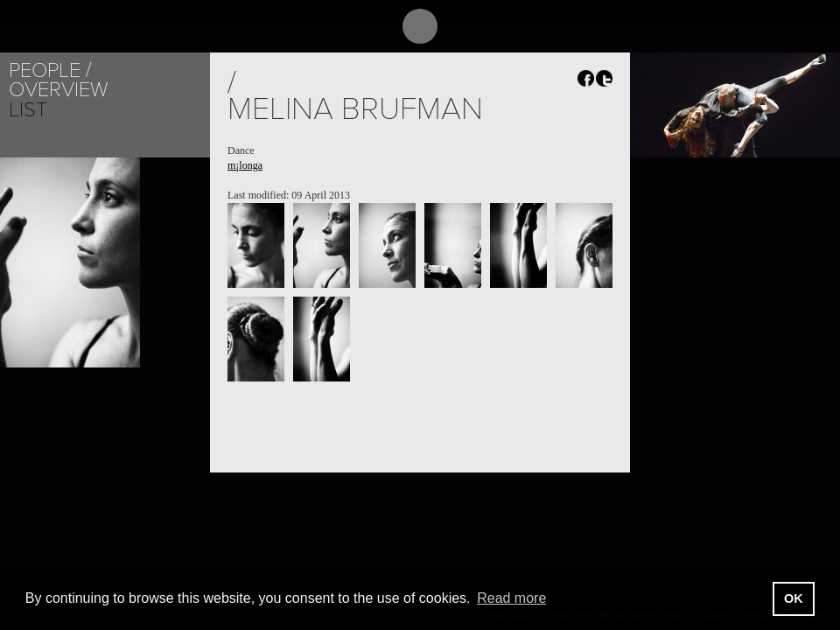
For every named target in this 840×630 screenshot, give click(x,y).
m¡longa (245, 165)
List (28, 110)
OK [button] (794, 598)
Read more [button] (511, 598)
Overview (58, 90)
